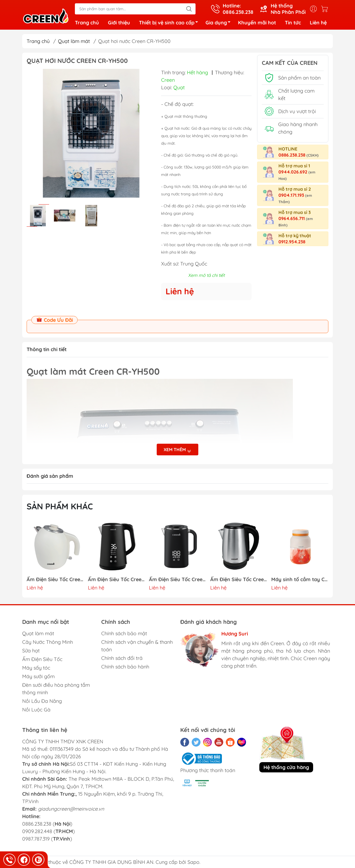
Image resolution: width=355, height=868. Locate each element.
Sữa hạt (31, 651)
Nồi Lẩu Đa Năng (42, 701)
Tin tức (293, 23)
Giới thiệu (119, 23)
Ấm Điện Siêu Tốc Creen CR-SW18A (239, 579)
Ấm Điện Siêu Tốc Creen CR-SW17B (116, 579)
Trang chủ (87, 23)
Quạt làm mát (74, 41)
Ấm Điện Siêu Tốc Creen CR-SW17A (177, 579)
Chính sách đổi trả (122, 658)
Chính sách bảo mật (124, 633)
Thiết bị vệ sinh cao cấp (170, 23)
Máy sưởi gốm (38, 676)
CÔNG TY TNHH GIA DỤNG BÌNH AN (111, 862)
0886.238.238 (299, 155)
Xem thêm (177, 450)
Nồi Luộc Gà (36, 710)
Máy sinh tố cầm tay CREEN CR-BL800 (300, 579)
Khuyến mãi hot (257, 23)
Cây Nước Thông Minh (48, 642)
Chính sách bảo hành (125, 667)
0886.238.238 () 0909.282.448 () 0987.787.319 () (49, 831)
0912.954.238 (292, 242)
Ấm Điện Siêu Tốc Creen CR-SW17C (55, 579)
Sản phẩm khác (60, 506)
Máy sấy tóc (36, 668)
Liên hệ (318, 23)
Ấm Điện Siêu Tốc (42, 659)
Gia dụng (220, 23)
